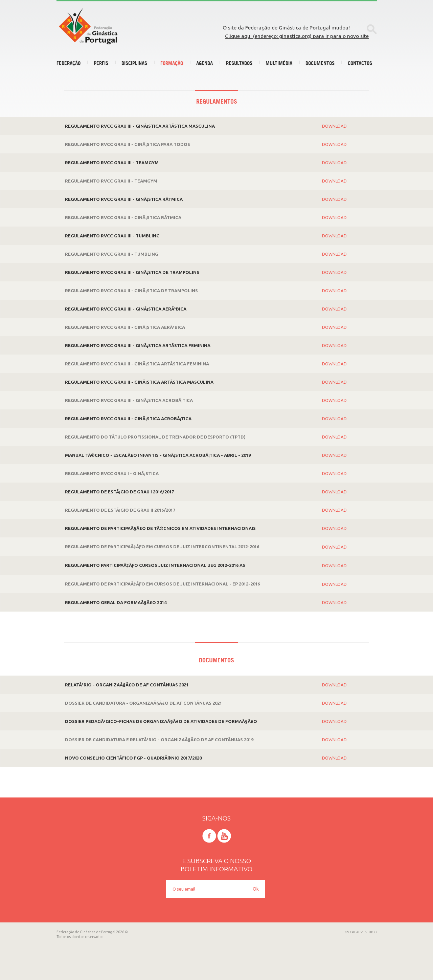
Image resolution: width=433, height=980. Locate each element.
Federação (69, 63)
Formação (172, 63)
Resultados (239, 63)
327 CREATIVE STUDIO (361, 932)
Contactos (360, 63)
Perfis (101, 63)
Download (334, 126)
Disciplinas (134, 63)
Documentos (320, 63)
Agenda (204, 63)
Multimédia (279, 63)
